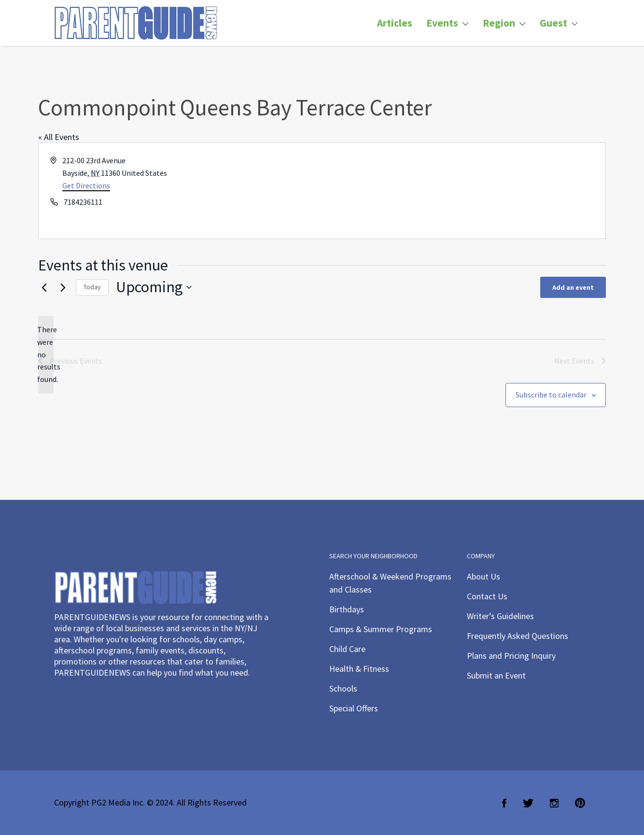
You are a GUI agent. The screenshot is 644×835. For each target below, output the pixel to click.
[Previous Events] (44, 287)
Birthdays (347, 609)
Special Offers (354, 708)
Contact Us (487, 596)
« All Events (59, 137)
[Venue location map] (463, 191)
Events (442, 23)
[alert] (46, 355)
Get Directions (86, 185)
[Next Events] (63, 287)
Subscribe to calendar (551, 395)
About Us (483, 576)
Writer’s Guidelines (500, 616)
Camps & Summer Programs (381, 629)
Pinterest (580, 803)
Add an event (573, 287)
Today (92, 287)
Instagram (554, 803)
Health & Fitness (359, 669)
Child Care (347, 649)
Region (499, 23)
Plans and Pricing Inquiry (511, 656)
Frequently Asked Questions (518, 636)
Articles (395, 23)
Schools (343, 688)
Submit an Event (496, 675)
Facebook (504, 803)
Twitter (528, 803)
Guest (553, 23)
